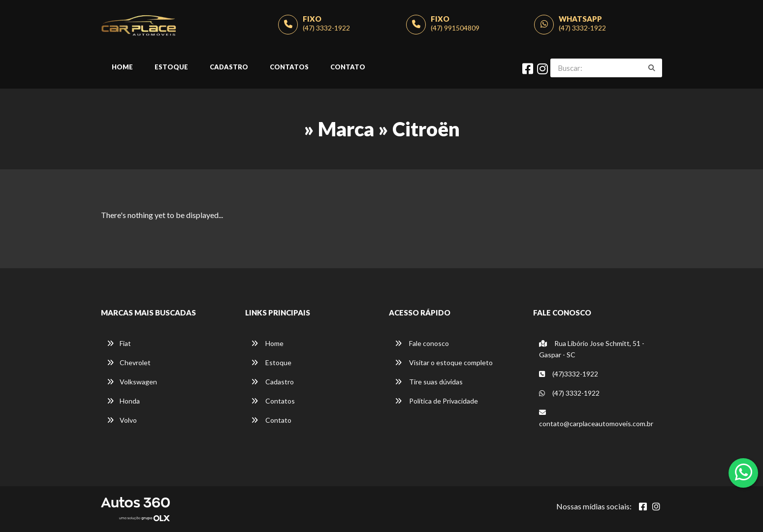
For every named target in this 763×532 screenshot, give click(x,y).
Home (122, 67)
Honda (123, 401)
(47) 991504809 (455, 28)
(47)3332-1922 (569, 374)
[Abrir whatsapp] (744, 472)
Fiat (119, 343)
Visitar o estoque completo (444, 362)
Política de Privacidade (436, 401)
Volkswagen (132, 382)
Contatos (289, 67)
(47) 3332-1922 (326, 28)
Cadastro (229, 67)
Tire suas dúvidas (429, 382)
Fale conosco (422, 343)
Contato (348, 67)
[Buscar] (652, 68)
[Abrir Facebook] (643, 506)
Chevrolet (129, 362)
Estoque (171, 67)
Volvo (122, 420)
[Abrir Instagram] (656, 506)
